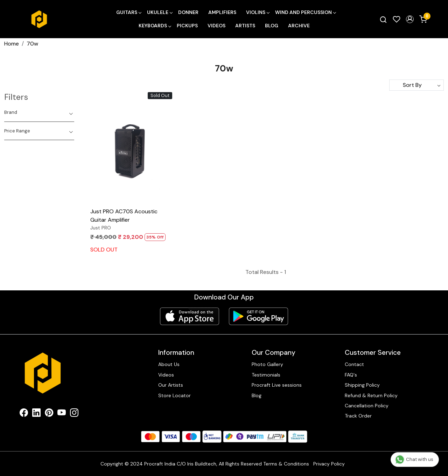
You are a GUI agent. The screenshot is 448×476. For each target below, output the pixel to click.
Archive (299, 26)
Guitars (129, 12)
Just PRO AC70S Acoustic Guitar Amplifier (124, 216)
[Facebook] (24, 414)
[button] (410, 19)
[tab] (39, 112)
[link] (383, 19)
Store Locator (174, 395)
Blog (272, 26)
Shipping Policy (362, 385)
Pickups (187, 26)
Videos (216, 26)
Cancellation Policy (367, 406)
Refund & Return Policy (371, 395)
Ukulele (160, 12)
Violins (258, 12)
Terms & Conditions (286, 464)
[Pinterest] (49, 414)
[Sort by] (416, 85)
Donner (188, 12)
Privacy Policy (329, 464)
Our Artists (171, 385)
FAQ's (351, 375)
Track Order (358, 416)
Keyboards (155, 26)
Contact (354, 364)
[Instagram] (74, 414)
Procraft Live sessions (277, 385)
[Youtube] (62, 414)
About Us (169, 364)
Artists (245, 26)
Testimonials (266, 375)
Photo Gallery (267, 364)
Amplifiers (222, 12)
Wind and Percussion (305, 12)
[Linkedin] (36, 414)
